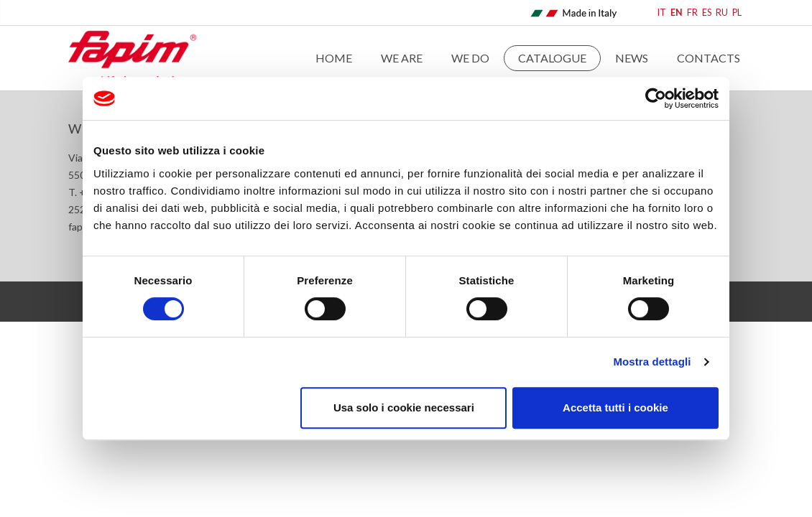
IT (662, 13)
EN (677, 13)
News (632, 58)
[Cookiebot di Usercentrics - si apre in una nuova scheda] (656, 98)
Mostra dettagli (652, 362)
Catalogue (552, 58)
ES (707, 13)
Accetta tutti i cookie (615, 407)
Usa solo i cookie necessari (404, 407)
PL (737, 13)
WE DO (470, 58)
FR (692, 13)
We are (402, 58)
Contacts (709, 58)
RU (722, 13)
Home (334, 58)
